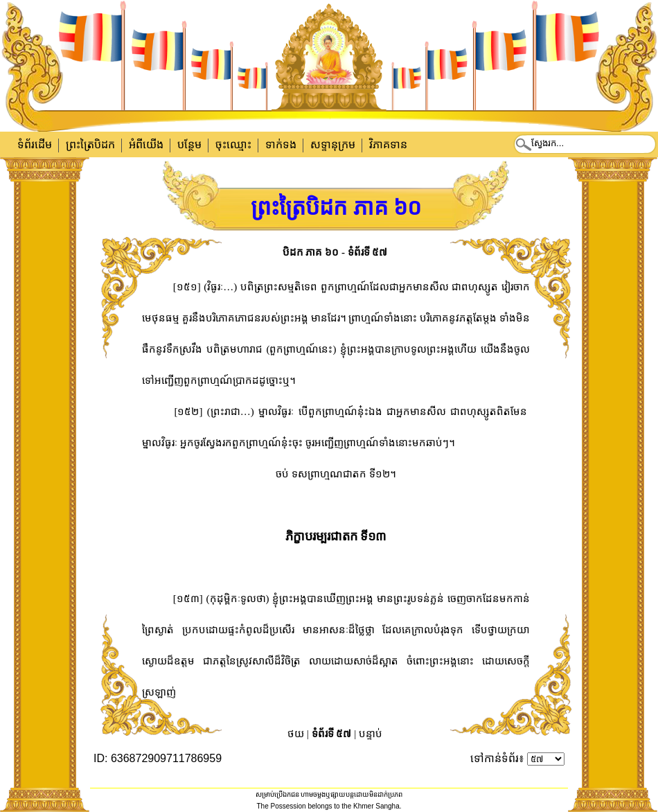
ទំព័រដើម (35, 144)
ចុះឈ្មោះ (233, 144)
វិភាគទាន (388, 144)
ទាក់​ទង (281, 144)
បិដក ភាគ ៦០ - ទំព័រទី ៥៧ (335, 252)
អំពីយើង (146, 144)
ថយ (296, 734)
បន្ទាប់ (371, 734)
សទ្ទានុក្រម (333, 144)
